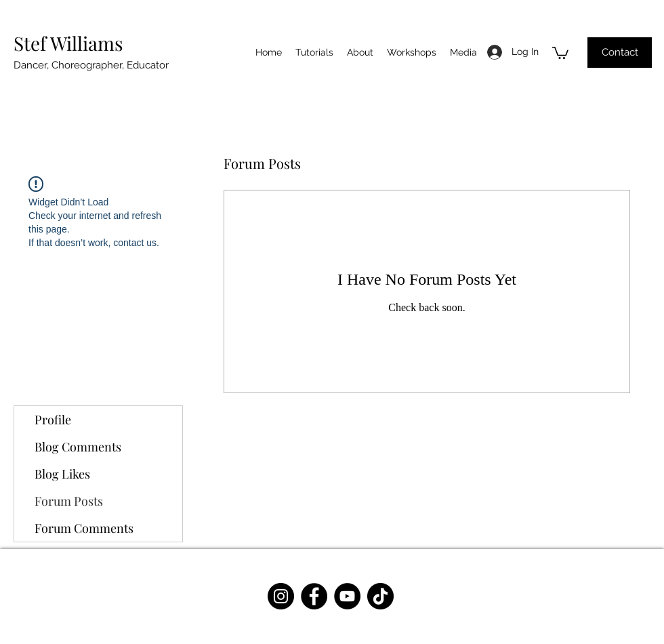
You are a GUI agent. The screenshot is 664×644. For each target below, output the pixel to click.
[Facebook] (314, 596)
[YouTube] (347, 596)
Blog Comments (78, 447)
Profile (53, 420)
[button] (560, 52)
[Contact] (620, 53)
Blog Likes (62, 474)
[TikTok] (380, 596)
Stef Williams (68, 43)
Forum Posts (69, 501)
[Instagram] (281, 596)
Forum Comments (84, 528)
